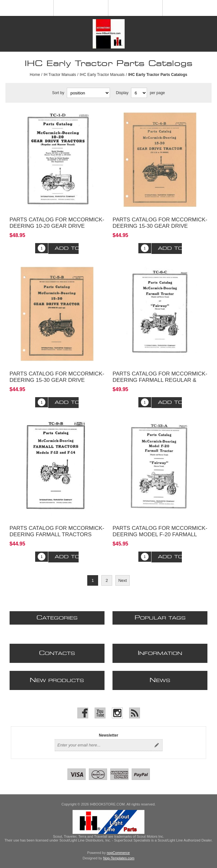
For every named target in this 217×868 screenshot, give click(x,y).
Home (35, 75)
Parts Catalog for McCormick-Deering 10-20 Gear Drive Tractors (57, 226)
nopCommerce (118, 853)
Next (123, 580)
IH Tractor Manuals (60, 75)
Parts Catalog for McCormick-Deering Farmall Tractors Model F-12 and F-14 (57, 534)
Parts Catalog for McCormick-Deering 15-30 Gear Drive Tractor (160, 226)
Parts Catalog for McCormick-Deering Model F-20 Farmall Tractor (160, 534)
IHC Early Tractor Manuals (102, 75)
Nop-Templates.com (119, 858)
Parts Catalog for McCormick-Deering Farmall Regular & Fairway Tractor (160, 380)
